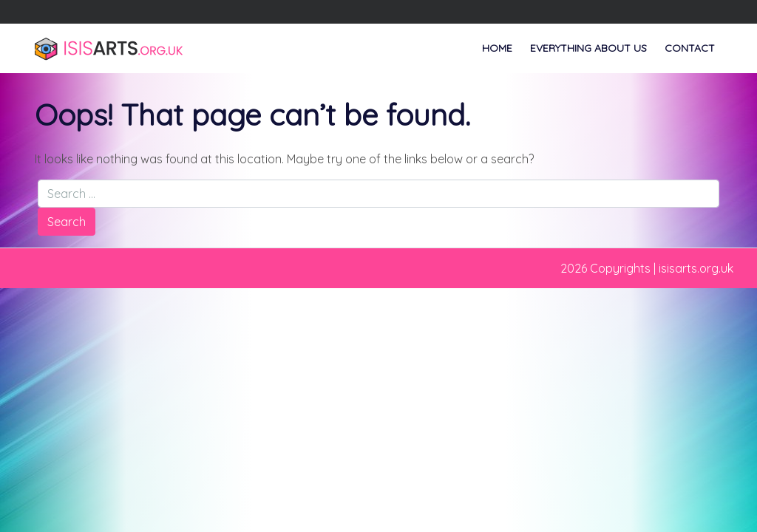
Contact (690, 48)
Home (497, 48)
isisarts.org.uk (696, 268)
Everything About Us (588, 48)
